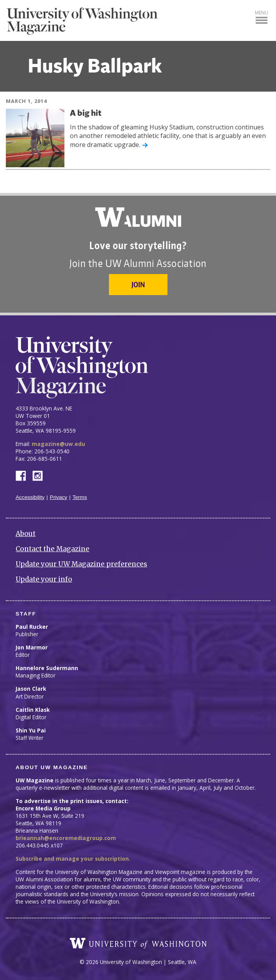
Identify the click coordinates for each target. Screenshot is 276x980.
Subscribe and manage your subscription (72, 859)
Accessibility (30, 497)
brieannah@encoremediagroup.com (66, 838)
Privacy (59, 497)
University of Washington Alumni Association (138, 217)
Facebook (24, 475)
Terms (80, 497)
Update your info (44, 579)
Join (138, 284)
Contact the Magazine (53, 549)
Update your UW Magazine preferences (81, 564)
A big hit (86, 114)
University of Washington (138, 943)
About (26, 534)
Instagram (40, 475)
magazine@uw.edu (58, 444)
